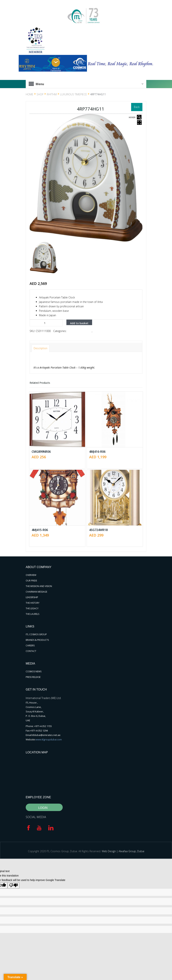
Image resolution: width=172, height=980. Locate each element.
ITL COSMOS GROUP (36, 634)
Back (137, 107)
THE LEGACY (32, 608)
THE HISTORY (33, 603)
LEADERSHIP (32, 597)
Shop (40, 94)
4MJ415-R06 (40, 530)
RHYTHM (52, 94)
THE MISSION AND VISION (39, 586)
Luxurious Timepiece (74, 94)
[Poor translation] (14, 885)
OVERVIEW (31, 575)
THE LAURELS (32, 614)
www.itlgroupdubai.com (49, 739)
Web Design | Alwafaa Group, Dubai (123, 851)
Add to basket (79, 323)
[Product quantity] (46, 323)
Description (41, 348)
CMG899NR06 (41, 452)
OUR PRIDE (31, 581)
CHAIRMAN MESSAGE (36, 592)
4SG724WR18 (98, 530)
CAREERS (30, 646)
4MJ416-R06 (97, 452)
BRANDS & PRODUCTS (37, 640)
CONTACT (31, 651)
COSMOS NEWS (34, 671)
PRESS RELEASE (33, 677)
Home (29, 94)
